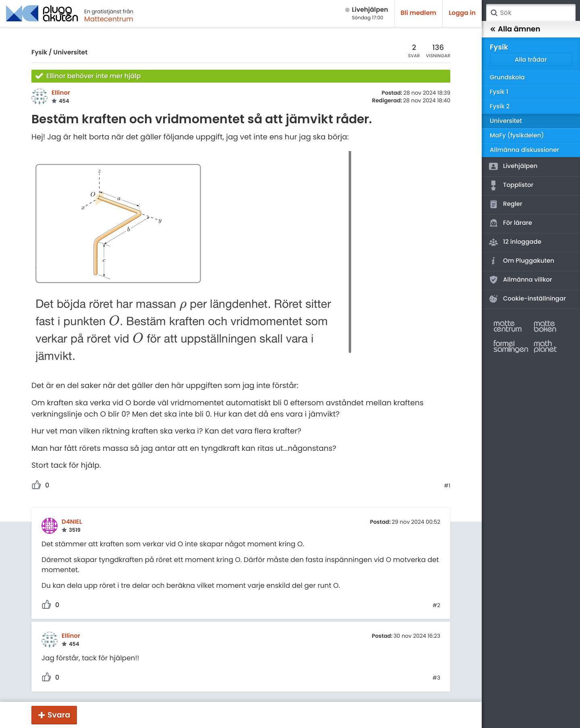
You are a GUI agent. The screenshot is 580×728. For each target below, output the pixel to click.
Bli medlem (419, 13)
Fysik (39, 53)
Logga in (462, 13)
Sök (494, 13)
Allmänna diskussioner (524, 150)
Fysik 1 (499, 92)
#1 (447, 486)
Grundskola (507, 78)
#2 (436, 606)
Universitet (70, 53)
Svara (59, 715)
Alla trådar (531, 60)
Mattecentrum (109, 19)
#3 (436, 678)
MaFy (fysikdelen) (517, 136)
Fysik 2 (500, 107)
